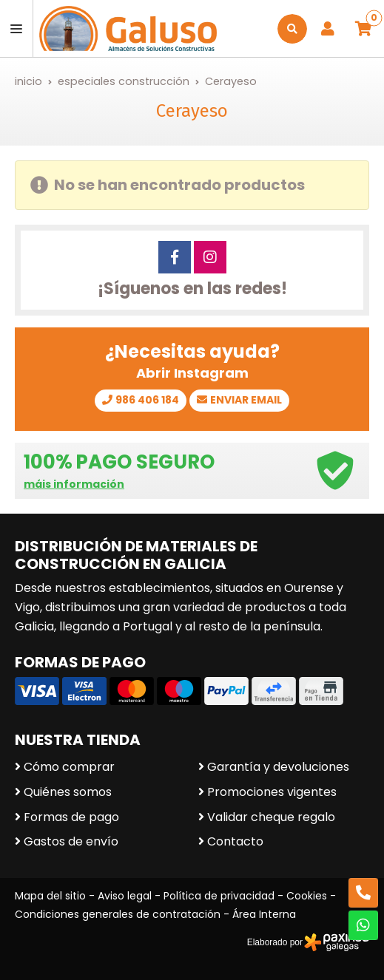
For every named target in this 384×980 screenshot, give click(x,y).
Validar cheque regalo (271, 817)
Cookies (307, 896)
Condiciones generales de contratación (118, 914)
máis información (74, 484)
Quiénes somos (68, 792)
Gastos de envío (71, 841)
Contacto (235, 841)
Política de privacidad (219, 896)
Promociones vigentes (272, 792)
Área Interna (264, 914)
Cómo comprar (69, 767)
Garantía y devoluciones (278, 767)
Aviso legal (125, 896)
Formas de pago (71, 817)
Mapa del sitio (50, 896)
